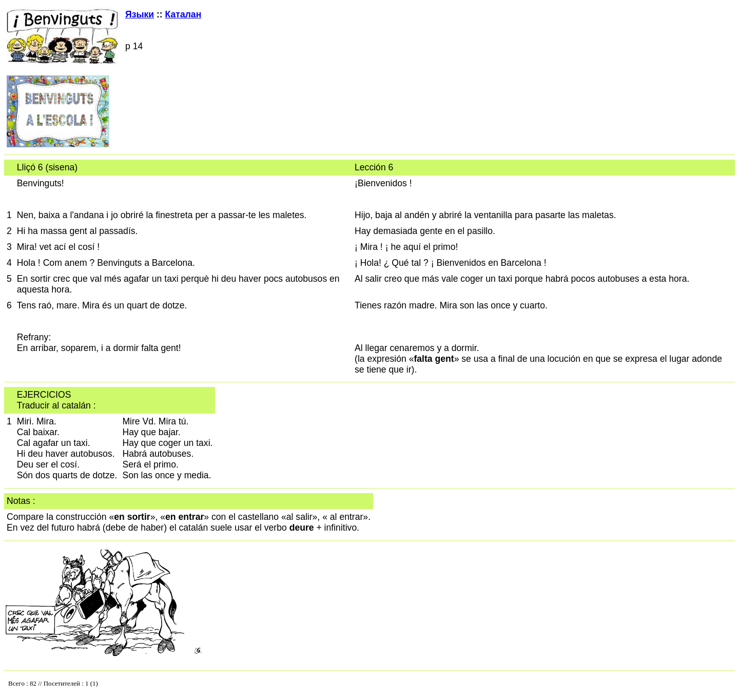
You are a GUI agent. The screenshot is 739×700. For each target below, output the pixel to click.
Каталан (183, 14)
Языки (140, 14)
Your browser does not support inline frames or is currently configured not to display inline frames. (109, 686)
